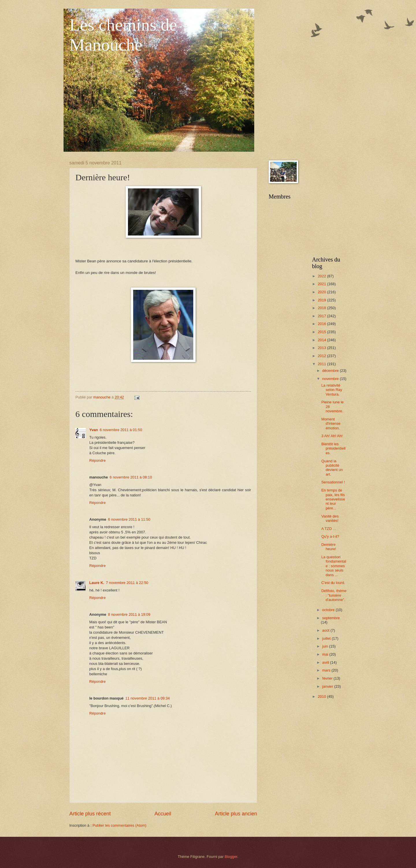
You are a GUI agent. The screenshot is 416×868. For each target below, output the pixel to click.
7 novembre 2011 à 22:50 (127, 583)
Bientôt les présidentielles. (333, 448)
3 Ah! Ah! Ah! (332, 436)
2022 (322, 276)
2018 (322, 308)
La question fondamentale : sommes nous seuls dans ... (334, 566)
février (328, 678)
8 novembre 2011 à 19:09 (129, 614)
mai (326, 654)
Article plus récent (90, 814)
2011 (322, 364)
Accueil (163, 814)
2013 (322, 348)
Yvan (94, 430)
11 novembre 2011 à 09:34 (148, 698)
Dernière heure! (329, 547)
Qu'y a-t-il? (330, 536)
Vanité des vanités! (330, 518)
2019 (322, 300)
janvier (328, 686)
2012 (322, 356)
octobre (329, 610)
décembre (331, 371)
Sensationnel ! (333, 482)
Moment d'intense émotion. (331, 424)
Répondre (97, 460)
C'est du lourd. (333, 583)
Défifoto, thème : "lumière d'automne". (334, 595)
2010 (322, 697)
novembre (331, 379)
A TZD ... (329, 529)
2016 (322, 324)
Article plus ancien (236, 814)
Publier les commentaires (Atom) (119, 825)
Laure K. (97, 583)
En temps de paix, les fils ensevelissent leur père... (333, 499)
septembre (331, 618)
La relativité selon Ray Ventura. (332, 390)
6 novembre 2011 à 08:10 (131, 477)
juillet (327, 638)
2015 (322, 332)
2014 (322, 340)
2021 (322, 284)
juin (326, 646)
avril (326, 662)
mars (327, 670)
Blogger (231, 857)
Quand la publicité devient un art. (332, 468)
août (326, 630)
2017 (322, 316)
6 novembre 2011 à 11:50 (129, 519)
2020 (322, 292)
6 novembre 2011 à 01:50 (121, 430)
